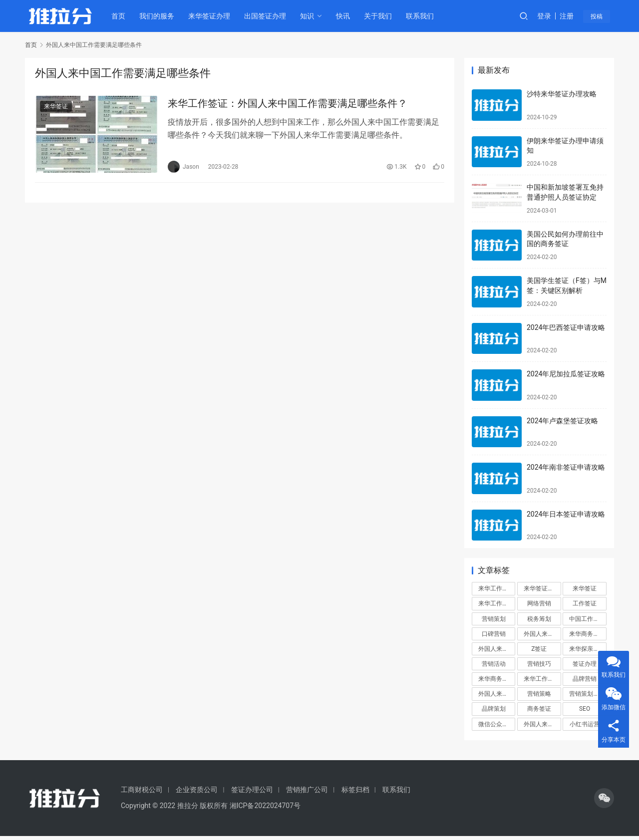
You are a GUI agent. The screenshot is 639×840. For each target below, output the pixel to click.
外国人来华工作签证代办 (542, 724)
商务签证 (539, 709)
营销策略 (539, 694)
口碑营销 (494, 634)
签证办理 (585, 664)
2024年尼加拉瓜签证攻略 (566, 374)
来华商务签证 (587, 634)
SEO (585, 709)
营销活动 (494, 664)
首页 (120, 16)
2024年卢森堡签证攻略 (562, 421)
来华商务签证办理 (497, 679)
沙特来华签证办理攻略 (562, 94)
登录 (549, 16)
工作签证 (585, 603)
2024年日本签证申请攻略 (566, 514)
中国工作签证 (587, 619)
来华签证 (56, 107)
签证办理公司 (252, 790)
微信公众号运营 (497, 724)
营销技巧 (539, 664)
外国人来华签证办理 (497, 649)
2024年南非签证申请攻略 (566, 467)
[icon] (604, 798)
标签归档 (355, 790)
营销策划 (494, 619)
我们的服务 (159, 16)
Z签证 (539, 649)
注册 (571, 16)
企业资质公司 (197, 790)
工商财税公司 (142, 790)
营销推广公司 (307, 790)
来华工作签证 (496, 588)
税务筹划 (539, 619)
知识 (309, 16)
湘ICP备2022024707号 (265, 806)
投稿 (600, 16)
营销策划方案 (587, 694)
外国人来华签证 (542, 634)
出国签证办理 (267, 16)
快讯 (345, 16)
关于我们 (380, 16)
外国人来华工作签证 (497, 694)
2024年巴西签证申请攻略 (566, 327)
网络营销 (539, 603)
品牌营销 (585, 679)
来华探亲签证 (587, 649)
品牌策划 (494, 709)
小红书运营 (585, 724)
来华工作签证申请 (542, 679)
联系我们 (422, 16)
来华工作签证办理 (497, 603)
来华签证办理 (211, 16)
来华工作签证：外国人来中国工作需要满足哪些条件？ (288, 104)
